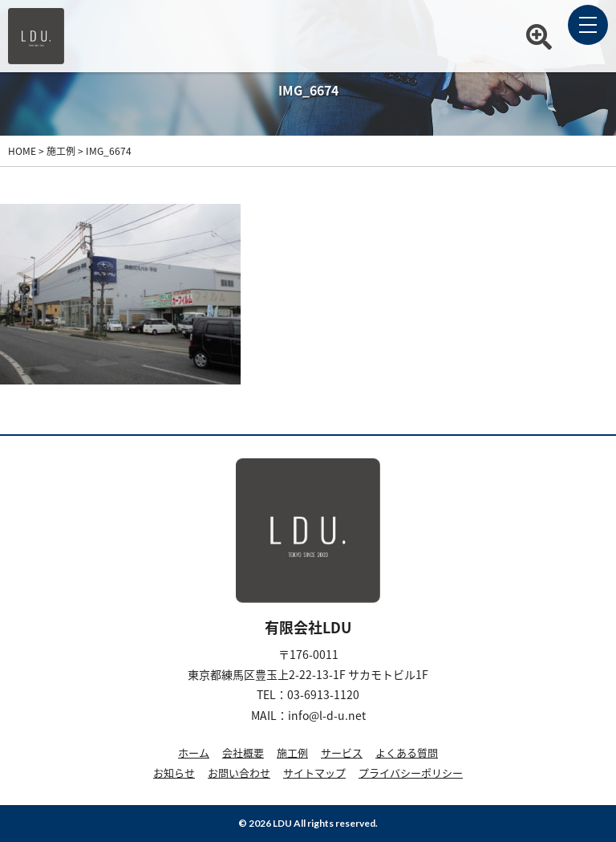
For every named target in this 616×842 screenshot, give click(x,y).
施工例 (292, 753)
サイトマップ (314, 773)
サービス (342, 753)
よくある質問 (407, 753)
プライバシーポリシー (411, 773)
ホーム (194, 753)
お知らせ (174, 773)
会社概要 (243, 753)
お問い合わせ (239, 773)
